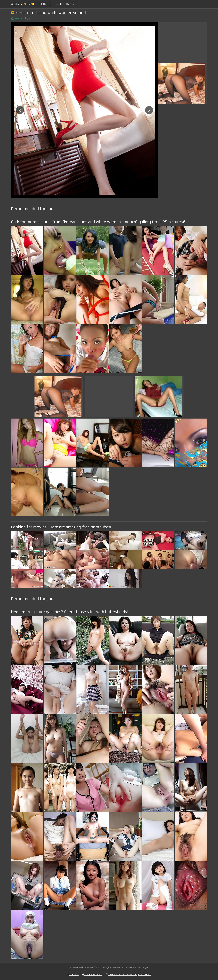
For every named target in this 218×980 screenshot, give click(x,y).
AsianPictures (31, 4)
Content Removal (92, 974)
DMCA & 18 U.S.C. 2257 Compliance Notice (128, 974)
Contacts (73, 974)
